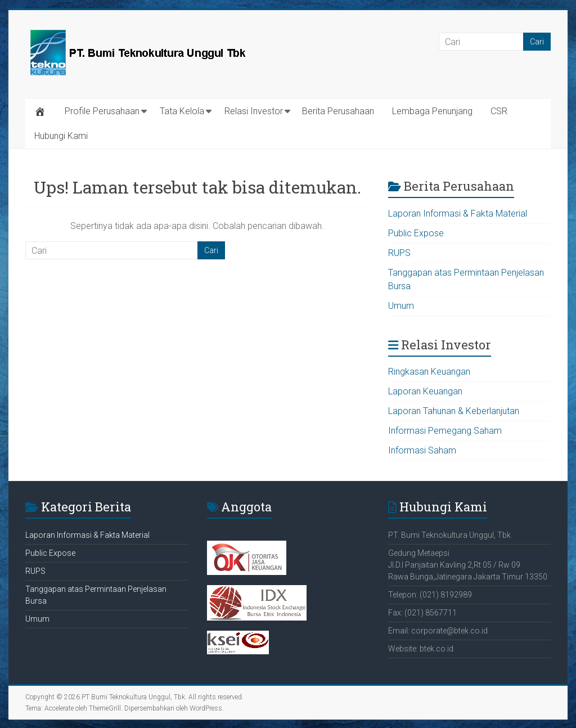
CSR (499, 111)
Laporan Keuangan (425, 391)
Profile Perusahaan (102, 111)
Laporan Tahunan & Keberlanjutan (454, 411)
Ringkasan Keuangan (429, 372)
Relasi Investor (254, 111)
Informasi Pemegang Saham (445, 431)
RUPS (399, 253)
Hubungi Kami (61, 136)
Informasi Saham (422, 450)
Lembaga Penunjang (432, 111)
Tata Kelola (182, 111)
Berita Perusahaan (338, 111)
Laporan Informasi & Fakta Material (458, 214)
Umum (401, 306)
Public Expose (416, 233)
